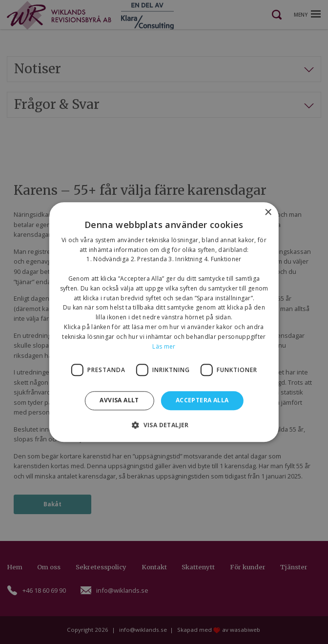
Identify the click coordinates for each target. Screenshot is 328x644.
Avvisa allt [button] (119, 401)
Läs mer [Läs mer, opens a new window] (164, 346)
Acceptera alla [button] (202, 401)
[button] (164, 425)
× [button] (268, 213)
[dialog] (164, 322)
